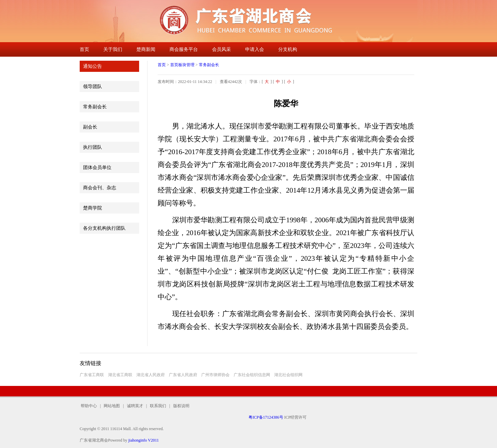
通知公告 (93, 66)
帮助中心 (90, 406)
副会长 (90, 127)
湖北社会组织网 (288, 375)
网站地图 (112, 406)
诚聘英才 (135, 406)
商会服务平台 (184, 49)
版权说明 (180, 406)
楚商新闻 (146, 49)
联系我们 (158, 406)
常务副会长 (95, 107)
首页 (84, 49)
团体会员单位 (97, 167)
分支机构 (288, 49)
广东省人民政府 (183, 375)
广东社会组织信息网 (252, 375)
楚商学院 (93, 208)
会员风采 (221, 49)
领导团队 (93, 87)
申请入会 (255, 49)
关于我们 (113, 49)
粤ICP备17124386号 (266, 417)
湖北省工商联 (120, 375)
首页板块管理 (182, 65)
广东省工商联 (92, 375)
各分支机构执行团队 (104, 228)
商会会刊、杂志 (100, 188)
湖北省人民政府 (151, 375)
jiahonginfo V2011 (143, 440)
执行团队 (93, 147)
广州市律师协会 (215, 375)
